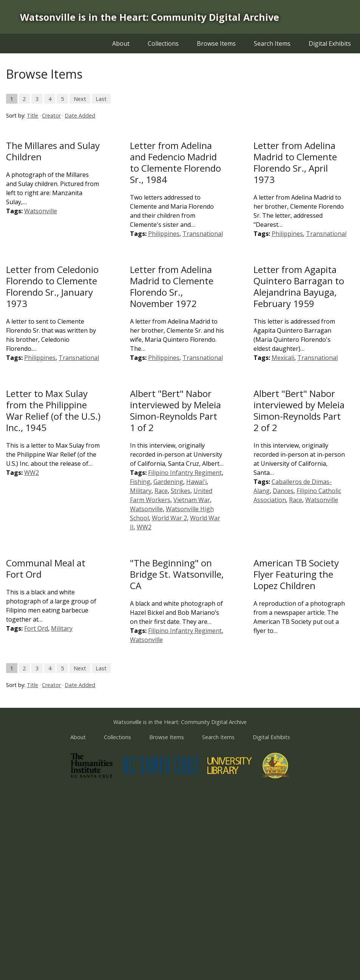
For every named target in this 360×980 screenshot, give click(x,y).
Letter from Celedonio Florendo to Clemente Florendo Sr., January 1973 (52, 286)
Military (141, 491)
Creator (51, 116)
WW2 (32, 473)
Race (161, 491)
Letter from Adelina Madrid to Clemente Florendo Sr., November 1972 (172, 286)
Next (80, 98)
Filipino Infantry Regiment (185, 473)
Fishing (140, 482)
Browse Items (216, 43)
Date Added (80, 116)
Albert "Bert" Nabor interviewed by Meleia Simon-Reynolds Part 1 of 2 (175, 410)
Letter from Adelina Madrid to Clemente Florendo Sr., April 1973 (295, 162)
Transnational (203, 234)
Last (101, 98)
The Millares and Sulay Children (53, 151)
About (121, 43)
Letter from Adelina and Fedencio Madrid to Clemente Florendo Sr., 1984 (175, 162)
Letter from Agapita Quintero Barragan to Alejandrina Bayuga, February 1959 (299, 286)
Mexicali (283, 358)
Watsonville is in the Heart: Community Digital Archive (150, 17)
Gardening (168, 482)
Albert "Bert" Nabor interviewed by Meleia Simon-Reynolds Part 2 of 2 (299, 410)
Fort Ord (36, 628)
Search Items (272, 43)
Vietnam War (192, 500)
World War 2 (169, 518)
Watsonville (41, 211)
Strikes (181, 491)
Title (32, 116)
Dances (283, 491)
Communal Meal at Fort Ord (46, 568)
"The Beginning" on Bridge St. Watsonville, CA (177, 574)
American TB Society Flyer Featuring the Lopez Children (296, 574)
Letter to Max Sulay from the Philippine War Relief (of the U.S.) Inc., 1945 (53, 410)
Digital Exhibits (330, 43)
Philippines (164, 234)
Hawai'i (196, 482)
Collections (163, 43)
